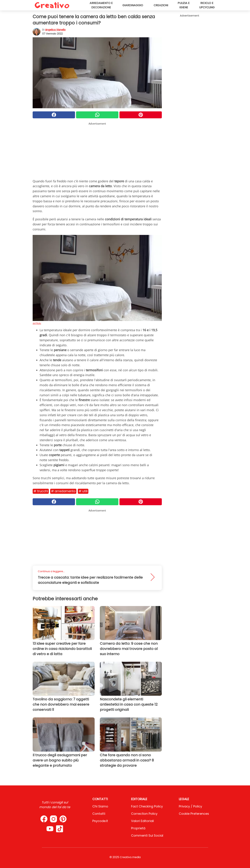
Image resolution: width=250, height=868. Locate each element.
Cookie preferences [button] (194, 814)
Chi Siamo (100, 806)
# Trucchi (41, 491)
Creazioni (161, 5)
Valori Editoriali (142, 821)
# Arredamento (63, 491)
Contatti (99, 814)
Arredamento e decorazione (101, 5)
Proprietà (138, 828)
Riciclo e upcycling (207, 5)
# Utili (83, 491)
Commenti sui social (147, 835)
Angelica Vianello (55, 30)
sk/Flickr (37, 323)
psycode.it (100, 821)
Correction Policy (144, 814)
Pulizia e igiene (184, 5)
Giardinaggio (133, 5)
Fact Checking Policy (147, 806)
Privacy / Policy (190, 806)
